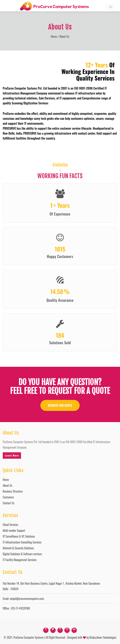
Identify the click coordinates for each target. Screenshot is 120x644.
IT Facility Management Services (20, 560)
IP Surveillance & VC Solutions (19, 536)
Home (54, 36)
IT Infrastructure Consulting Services (22, 542)
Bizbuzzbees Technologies (103, 637)
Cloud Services (11, 525)
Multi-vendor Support (14, 530)
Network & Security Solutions (18, 548)
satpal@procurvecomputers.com (27, 599)
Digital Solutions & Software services (22, 554)
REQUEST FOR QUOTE (60, 405)
